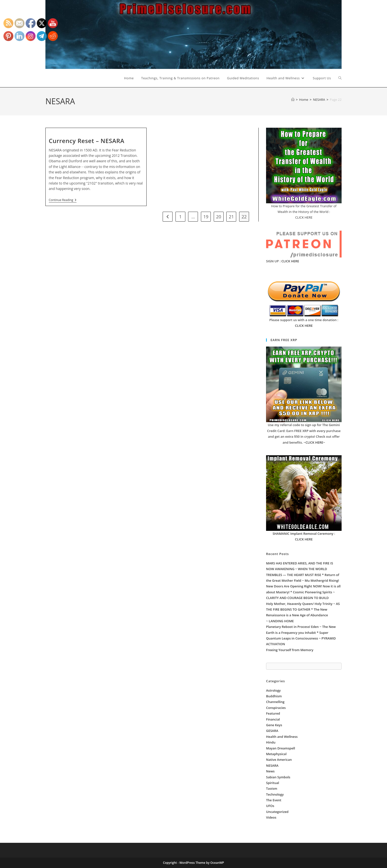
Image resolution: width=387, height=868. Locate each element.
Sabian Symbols (278, 777)
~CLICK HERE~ (314, 442)
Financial (273, 719)
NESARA (272, 765)
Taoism (272, 788)
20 (219, 217)
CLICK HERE (290, 261)
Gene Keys (274, 725)
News (270, 771)
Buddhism (274, 696)
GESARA (272, 731)
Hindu (271, 742)
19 (206, 217)
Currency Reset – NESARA (87, 141)
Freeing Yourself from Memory (290, 650)
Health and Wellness (282, 737)
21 (231, 217)
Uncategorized (277, 812)
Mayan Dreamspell (281, 748)
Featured (273, 713)
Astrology (273, 690)
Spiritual (273, 783)
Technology (275, 794)
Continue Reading (63, 200)
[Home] (293, 100)
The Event (274, 800)
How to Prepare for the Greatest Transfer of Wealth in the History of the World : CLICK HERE (304, 212)
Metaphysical (276, 754)
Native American (279, 760)
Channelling (275, 702)
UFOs (270, 806)
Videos (271, 817)
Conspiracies (276, 708)
